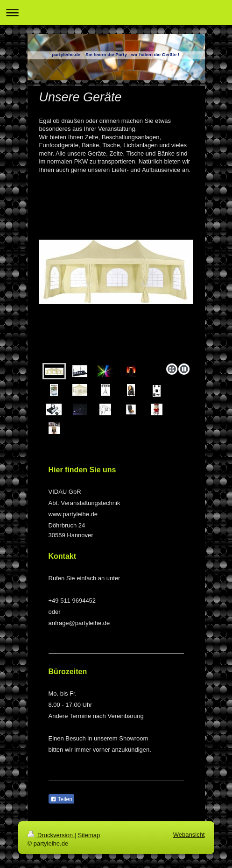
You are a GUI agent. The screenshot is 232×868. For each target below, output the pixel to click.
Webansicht (189, 835)
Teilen (61, 799)
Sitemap (89, 835)
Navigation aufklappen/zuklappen (116, 12)
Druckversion (51, 835)
